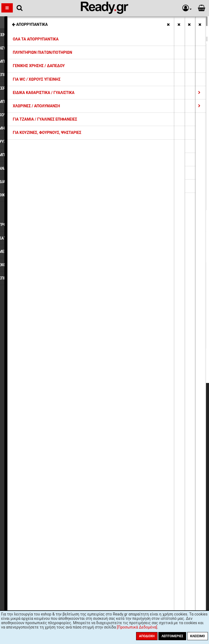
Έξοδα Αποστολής (52, 413)
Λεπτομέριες (172, 636)
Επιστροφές (46, 428)
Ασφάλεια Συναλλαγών (56, 438)
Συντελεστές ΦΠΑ (52, 423)
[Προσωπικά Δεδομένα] (137, 627)
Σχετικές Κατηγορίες (105, 21)
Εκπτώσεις (45, 409)
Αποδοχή (147, 636)
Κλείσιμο (198, 636)
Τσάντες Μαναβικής (23, 32)
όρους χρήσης (82, 510)
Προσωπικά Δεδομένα (55, 433)
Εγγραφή (135, 500)
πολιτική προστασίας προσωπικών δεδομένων (138, 510)
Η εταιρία (44, 403)
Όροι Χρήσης (47, 443)
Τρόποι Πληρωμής (52, 418)
